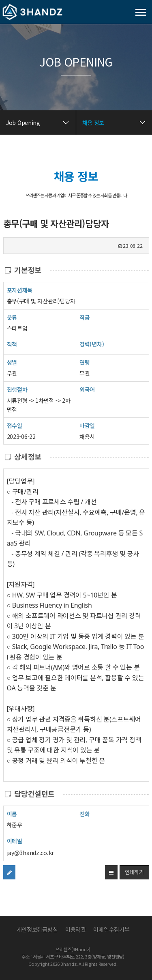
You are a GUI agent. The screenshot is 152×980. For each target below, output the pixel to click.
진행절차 (17, 389)
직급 (85, 317)
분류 (12, 317)
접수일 (15, 425)
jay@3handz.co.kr (31, 853)
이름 (12, 813)
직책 (12, 344)
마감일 (87, 426)
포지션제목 (20, 290)
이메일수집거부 (111, 929)
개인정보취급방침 (37, 929)
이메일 (15, 841)
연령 (85, 362)
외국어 (87, 389)
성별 (12, 362)
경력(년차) (92, 344)
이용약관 (76, 929)
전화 (85, 813)
